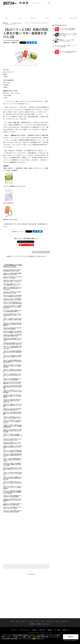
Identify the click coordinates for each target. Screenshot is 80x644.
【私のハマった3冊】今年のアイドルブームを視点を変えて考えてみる (12, 439)
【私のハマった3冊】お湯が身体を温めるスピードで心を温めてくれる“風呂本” (13, 451)
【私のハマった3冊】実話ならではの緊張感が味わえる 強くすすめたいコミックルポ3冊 (12, 431)
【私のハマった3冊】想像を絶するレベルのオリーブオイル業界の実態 (12, 379)
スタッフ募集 (57, 628)
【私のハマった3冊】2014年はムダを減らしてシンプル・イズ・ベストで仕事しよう (12, 474)
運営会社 (34, 628)
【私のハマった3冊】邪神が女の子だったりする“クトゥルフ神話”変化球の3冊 (12, 303)
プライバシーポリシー (25, 628)
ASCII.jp (32, 622)
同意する (71, 637)
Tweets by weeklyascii (31, 574)
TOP (7, 18)
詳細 (34, 639)
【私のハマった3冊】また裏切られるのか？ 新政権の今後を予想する (12, 311)
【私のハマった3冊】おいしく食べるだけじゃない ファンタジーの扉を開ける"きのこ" (12, 421)
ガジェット (47, 18)
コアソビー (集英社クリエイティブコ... (14, 186)
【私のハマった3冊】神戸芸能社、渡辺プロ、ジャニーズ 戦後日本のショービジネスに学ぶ (12, 347)
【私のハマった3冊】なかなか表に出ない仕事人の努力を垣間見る (12, 328)
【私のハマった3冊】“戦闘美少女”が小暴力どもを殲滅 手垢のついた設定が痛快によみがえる (12, 361)
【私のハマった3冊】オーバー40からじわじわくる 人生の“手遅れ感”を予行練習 (12, 371)
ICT (57, 620)
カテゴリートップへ (40, 252)
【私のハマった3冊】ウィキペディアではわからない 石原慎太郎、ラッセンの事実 (12, 405)
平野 (16, 43)
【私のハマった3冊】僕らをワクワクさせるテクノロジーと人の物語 (12, 508)
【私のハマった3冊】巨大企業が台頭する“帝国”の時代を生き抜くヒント (12, 409)
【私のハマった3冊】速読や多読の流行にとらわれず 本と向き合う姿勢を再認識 (12, 352)
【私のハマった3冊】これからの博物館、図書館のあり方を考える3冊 (12, 270)
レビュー (20, 18)
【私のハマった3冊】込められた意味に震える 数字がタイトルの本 (12, 292)
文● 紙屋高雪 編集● (9, 43)
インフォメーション (16, 23)
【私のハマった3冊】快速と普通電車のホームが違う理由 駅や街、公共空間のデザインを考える (12, 492)
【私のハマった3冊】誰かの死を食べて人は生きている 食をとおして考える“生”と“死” (12, 401)
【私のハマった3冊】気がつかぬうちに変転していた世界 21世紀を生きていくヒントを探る (12, 288)
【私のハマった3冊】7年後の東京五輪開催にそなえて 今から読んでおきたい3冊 (12, 413)
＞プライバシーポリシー (71, 641)
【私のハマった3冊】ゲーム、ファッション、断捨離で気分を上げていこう (12, 284)
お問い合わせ (42, 628)
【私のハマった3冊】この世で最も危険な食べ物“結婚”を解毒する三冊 (12, 335)
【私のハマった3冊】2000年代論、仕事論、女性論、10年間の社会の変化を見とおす (12, 455)
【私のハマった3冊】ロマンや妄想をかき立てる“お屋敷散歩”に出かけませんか (13, 332)
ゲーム (60, 18)
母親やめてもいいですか (10, 219)
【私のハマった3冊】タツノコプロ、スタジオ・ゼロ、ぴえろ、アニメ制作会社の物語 (12, 487)
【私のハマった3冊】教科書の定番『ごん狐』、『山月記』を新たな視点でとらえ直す (12, 460)
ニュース (33, 18)
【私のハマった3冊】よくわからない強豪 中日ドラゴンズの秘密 (12, 277)
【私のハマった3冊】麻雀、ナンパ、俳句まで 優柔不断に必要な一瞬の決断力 (12, 343)
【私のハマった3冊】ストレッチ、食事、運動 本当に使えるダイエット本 (12, 443)
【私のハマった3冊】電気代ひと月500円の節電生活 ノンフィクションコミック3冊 (12, 500)
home (6, 23)
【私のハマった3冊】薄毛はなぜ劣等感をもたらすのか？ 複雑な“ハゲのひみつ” (12, 357)
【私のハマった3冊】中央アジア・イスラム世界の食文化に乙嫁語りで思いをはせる (12, 339)
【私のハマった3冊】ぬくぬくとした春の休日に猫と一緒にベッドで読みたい (12, 281)
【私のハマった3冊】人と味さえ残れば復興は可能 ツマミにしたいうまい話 (12, 383)
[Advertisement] (40, 10)
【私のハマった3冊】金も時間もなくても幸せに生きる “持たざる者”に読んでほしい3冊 (12, 478)
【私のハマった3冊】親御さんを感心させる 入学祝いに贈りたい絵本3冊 (12, 511)
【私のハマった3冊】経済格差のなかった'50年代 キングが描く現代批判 (12, 496)
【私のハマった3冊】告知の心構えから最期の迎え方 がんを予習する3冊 (12, 504)
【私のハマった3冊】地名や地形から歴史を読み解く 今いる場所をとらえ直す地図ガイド (12, 324)
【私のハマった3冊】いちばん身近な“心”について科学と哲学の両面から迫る (13, 435)
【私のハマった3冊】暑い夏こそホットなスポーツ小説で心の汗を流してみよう (12, 375)
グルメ (43, 620)
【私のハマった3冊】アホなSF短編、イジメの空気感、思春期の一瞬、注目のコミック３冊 (12, 464)
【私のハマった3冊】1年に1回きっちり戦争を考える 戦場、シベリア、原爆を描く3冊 (12, 396)
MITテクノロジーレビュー (44, 622)
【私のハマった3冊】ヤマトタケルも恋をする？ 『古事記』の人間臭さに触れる (12, 320)
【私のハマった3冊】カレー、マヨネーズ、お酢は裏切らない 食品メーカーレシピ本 (12, 315)
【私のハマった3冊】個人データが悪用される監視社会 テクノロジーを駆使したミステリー (12, 307)
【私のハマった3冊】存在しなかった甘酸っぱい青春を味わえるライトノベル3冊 (12, 469)
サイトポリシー (14, 628)
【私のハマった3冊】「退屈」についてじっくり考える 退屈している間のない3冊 (13, 483)
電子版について (66, 628)
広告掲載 (49, 628)
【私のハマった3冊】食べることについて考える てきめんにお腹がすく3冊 (12, 417)
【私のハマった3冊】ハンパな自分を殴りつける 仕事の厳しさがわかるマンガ (12, 296)
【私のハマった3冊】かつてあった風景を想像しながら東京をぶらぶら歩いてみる (12, 447)
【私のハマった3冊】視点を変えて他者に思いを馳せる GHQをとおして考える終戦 (12, 387)
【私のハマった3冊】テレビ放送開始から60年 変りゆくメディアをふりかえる (12, 299)
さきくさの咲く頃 (8, 203)
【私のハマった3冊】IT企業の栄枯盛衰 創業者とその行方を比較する (12, 274)
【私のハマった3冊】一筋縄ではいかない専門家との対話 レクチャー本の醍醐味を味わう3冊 (12, 426)
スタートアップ (50, 620)
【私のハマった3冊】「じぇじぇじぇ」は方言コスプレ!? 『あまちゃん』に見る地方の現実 (13, 391)
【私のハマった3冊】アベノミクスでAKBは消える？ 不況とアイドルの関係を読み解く (12, 366)
